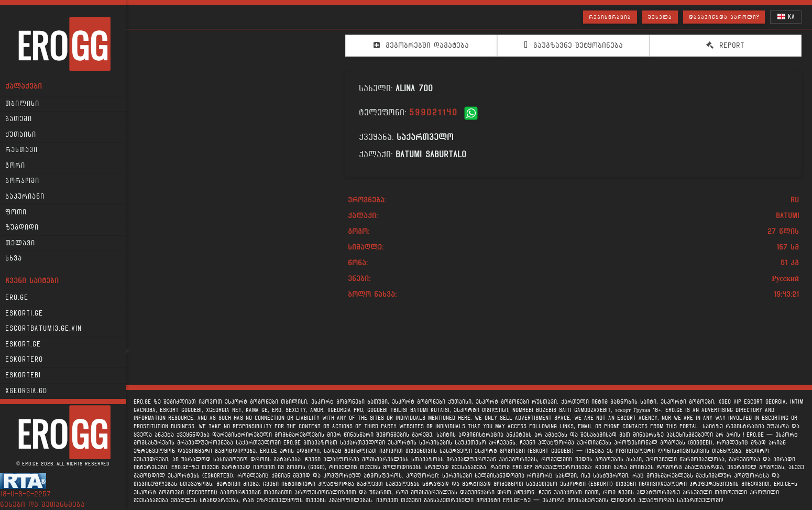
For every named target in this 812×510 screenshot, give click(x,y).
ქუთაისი (21, 135)
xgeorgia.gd (26, 391)
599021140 (434, 112)
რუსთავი (21, 150)
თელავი (20, 243)
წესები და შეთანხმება (42, 504)
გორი (15, 166)
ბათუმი (19, 119)
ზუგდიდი (22, 227)
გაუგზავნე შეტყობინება (573, 45)
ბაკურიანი (25, 197)
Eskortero (24, 360)
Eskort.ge (23, 344)
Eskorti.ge (24, 313)
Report (725, 45)
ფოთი (16, 212)
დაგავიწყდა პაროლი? (724, 17)
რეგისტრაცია (610, 17)
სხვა (14, 258)
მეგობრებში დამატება (421, 45)
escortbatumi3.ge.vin (43, 329)
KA (786, 17)
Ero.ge (17, 298)
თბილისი (22, 104)
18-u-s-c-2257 (25, 494)
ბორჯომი (22, 181)
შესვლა (660, 17)
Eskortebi (23, 375)
